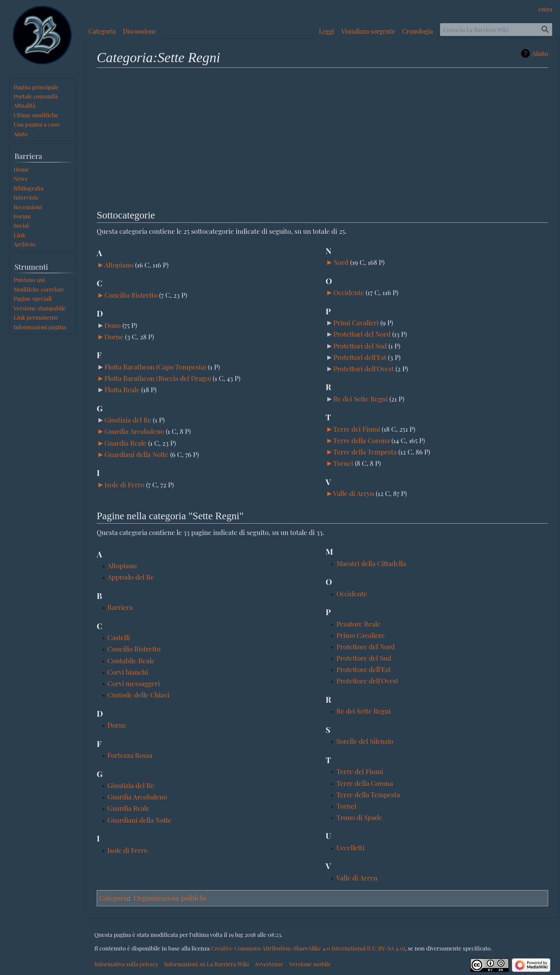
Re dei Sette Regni (360, 399)
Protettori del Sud (360, 346)
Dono (113, 325)
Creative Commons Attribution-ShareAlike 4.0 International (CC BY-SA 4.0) (308, 948)
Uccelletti (350, 847)
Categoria (114, 898)
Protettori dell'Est (360, 357)
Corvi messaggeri (134, 683)
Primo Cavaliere (361, 635)
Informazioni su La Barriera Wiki (206, 964)
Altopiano (119, 265)
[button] (101, 265)
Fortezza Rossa (130, 755)
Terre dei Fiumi (357, 429)
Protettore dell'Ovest (367, 681)
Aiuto (540, 53)
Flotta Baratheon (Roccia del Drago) (158, 378)
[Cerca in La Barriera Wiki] (496, 30)
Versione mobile (310, 964)
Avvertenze (269, 964)
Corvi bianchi (128, 672)
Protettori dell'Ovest (364, 368)
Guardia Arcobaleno (134, 431)
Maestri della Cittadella (371, 563)
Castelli (119, 637)
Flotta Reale (122, 389)
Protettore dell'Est (364, 669)
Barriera (120, 607)
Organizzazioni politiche (171, 898)
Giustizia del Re (128, 420)
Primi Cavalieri (356, 322)
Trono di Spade (359, 817)
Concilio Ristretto (131, 295)
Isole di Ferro (124, 484)
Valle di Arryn (353, 493)
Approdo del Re (131, 577)
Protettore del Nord (366, 646)
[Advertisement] (322, 137)
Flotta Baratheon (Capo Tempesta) (156, 367)
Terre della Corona (362, 440)
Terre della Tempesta (365, 452)
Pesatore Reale (359, 624)
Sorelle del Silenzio (365, 741)
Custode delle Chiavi (139, 695)
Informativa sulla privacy (127, 964)
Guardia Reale (126, 443)
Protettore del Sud (364, 658)
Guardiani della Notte (137, 454)
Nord (341, 262)
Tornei (343, 463)
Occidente (349, 292)
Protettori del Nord (362, 334)
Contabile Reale (131, 660)
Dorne (114, 336)
